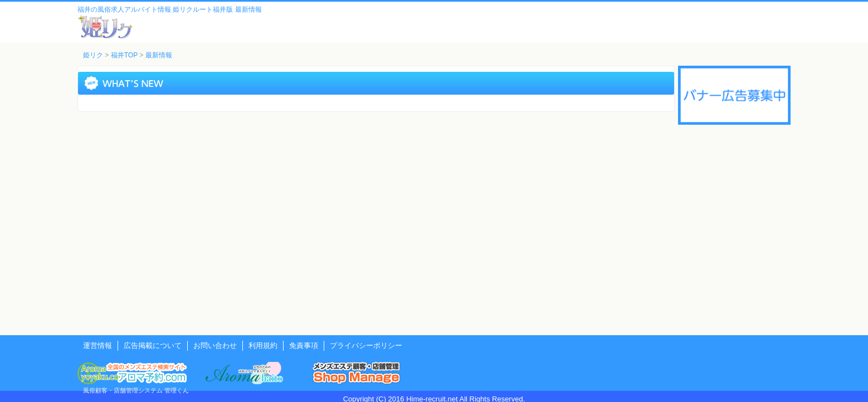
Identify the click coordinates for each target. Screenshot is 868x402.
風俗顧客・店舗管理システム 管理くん (136, 390)
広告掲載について (153, 345)
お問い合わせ (215, 345)
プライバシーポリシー (366, 345)
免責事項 (304, 345)
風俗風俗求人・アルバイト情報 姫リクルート (105, 27)
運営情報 (97, 345)
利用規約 (263, 345)
